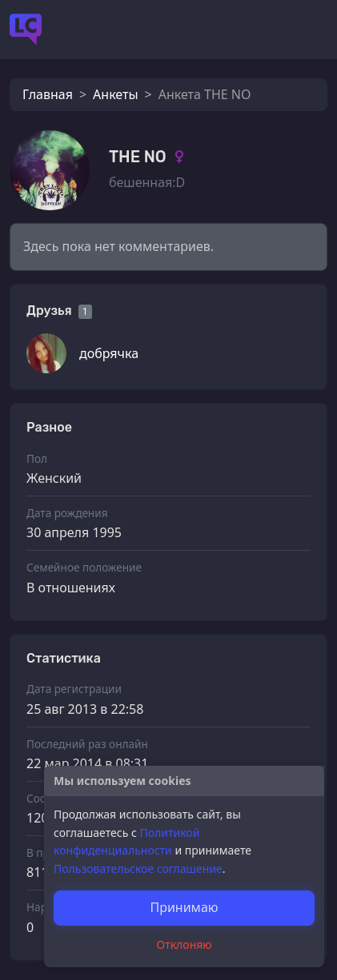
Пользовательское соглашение (138, 868)
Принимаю (184, 907)
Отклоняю (185, 944)
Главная (48, 94)
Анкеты (115, 94)
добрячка (109, 353)
